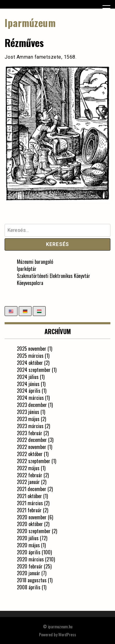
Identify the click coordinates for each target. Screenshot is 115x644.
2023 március (30, 426)
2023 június (28, 412)
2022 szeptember (34, 461)
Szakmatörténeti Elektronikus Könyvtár (54, 276)
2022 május (28, 468)
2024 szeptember (34, 370)
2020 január (29, 573)
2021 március (30, 503)
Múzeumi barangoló (35, 262)
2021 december (32, 489)
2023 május (28, 419)
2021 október (29, 496)
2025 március (30, 356)
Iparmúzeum (30, 23)
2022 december (32, 440)
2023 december (32, 405)
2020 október (30, 524)
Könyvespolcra (30, 283)
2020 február (30, 566)
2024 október (30, 363)
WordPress (67, 634)
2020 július (28, 538)
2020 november (32, 517)
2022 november (32, 447)
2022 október (30, 454)
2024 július (28, 377)
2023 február (30, 433)
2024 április (29, 391)
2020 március (30, 559)
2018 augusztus (32, 580)
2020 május (28, 545)
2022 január (28, 482)
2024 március (30, 398)
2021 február (29, 510)
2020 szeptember (34, 531)
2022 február (30, 475)
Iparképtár (27, 269)
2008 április (29, 587)
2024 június (28, 384)
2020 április (29, 552)
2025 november (32, 349)
